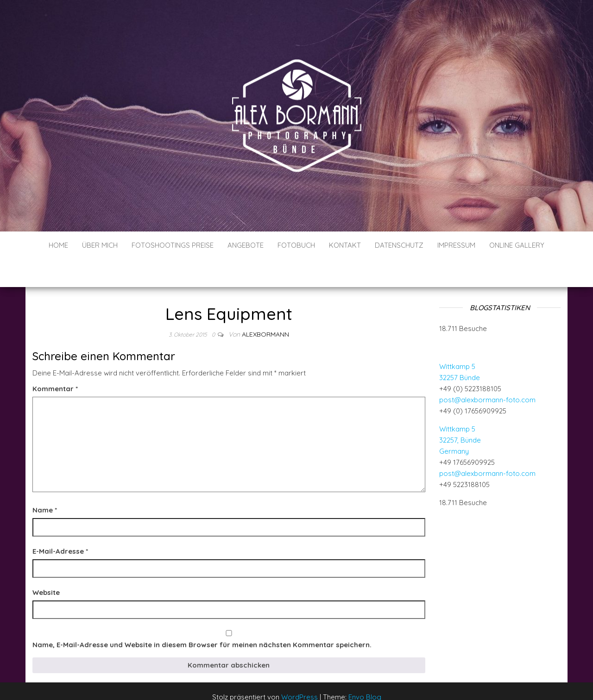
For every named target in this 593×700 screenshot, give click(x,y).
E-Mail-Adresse (60, 523)
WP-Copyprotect (96, 694)
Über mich (100, 245)
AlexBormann (265, 306)
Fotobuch (296, 245)
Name (45, 482)
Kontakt (345, 245)
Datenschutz (399, 245)
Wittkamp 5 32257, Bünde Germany (460, 412)
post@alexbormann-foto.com (487, 372)
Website (46, 565)
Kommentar (55, 361)
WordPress (300, 669)
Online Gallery (517, 245)
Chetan (60, 694)
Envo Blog (365, 669)
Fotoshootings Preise (173, 245)
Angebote (246, 245)
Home (58, 245)
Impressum (456, 245)
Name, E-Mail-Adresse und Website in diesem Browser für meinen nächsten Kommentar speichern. (202, 617)
